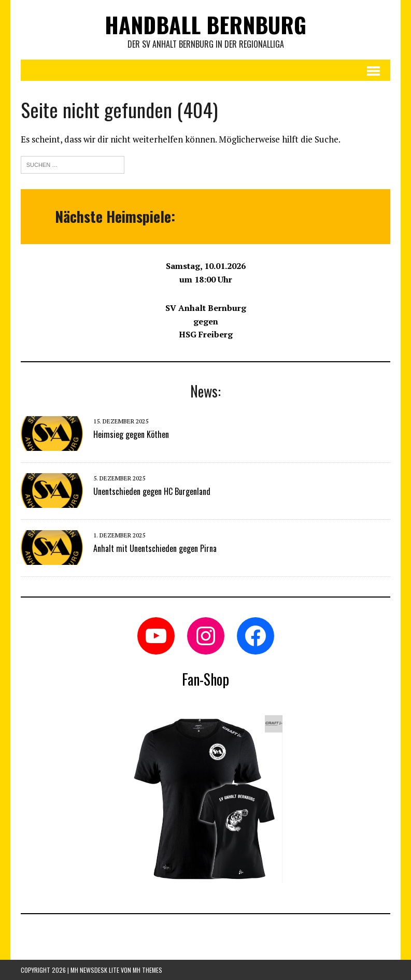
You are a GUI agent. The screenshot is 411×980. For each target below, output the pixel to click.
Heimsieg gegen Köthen (131, 434)
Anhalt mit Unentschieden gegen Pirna (155, 548)
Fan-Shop (205, 679)
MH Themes (147, 970)
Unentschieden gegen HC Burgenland (152, 491)
